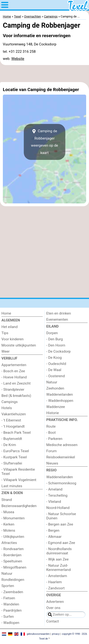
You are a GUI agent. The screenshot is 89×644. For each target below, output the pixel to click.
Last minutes (12, 486)
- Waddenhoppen (60, 401)
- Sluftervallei (12, 463)
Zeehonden (55, 388)
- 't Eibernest (11, 420)
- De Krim (9, 445)
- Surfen (8, 617)
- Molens (8, 530)
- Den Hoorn (56, 345)
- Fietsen (8, 598)
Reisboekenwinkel (61, 457)
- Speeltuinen (12, 561)
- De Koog (54, 358)
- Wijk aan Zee (57, 559)
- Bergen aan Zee (60, 524)
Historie (53, 413)
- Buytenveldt (12, 439)
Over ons (53, 608)
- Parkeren (54, 439)
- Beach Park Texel (16, 433)
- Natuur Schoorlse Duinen (61, 516)
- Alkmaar (54, 537)
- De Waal (54, 370)
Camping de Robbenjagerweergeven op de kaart (44, 142)
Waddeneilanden (60, 394)
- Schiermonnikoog (61, 483)
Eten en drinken (59, 313)
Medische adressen (62, 445)
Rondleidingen (13, 580)
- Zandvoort (55, 588)
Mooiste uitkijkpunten (19, 345)
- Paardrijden (12, 610)
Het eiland (9, 327)
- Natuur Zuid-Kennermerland (59, 568)
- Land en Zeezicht (16, 383)
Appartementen (14, 365)
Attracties (9, 543)
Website (18, 59)
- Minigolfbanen (14, 567)
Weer (6, 351)
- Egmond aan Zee (61, 543)
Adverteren (55, 602)
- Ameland (54, 489)
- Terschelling (57, 495)
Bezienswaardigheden (19, 506)
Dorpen (52, 333)
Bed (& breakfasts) (16, 396)
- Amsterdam (57, 576)
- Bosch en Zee (13, 371)
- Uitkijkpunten (13, 537)
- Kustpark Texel (14, 457)
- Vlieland (54, 502)
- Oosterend (56, 376)
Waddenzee (56, 407)
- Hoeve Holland (14, 377)
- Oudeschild (56, 364)
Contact (53, 621)
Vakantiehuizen (14, 414)
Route (51, 426)
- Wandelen (10, 604)
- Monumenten (13, 518)
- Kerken (8, 524)
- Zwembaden (12, 592)
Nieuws (52, 463)
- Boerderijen (12, 555)
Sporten (8, 586)
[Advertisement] (44, 74)
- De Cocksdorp (59, 351)
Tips (5, 333)
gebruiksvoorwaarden (38, 634)
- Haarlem (54, 582)
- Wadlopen (10, 623)
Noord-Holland (58, 508)
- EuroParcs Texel (15, 451)
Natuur (7, 574)
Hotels (7, 408)
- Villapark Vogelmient (19, 480)
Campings (9, 402)
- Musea (8, 512)
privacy (56, 634)
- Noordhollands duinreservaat (59, 551)
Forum (52, 451)
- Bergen (53, 530)
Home (6, 313)
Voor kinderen (12, 339)
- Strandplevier (13, 390)
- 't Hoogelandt (13, 426)
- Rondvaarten (13, 549)
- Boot (51, 433)
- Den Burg (55, 339)
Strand (7, 500)
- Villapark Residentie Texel (18, 472)
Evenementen (57, 320)
